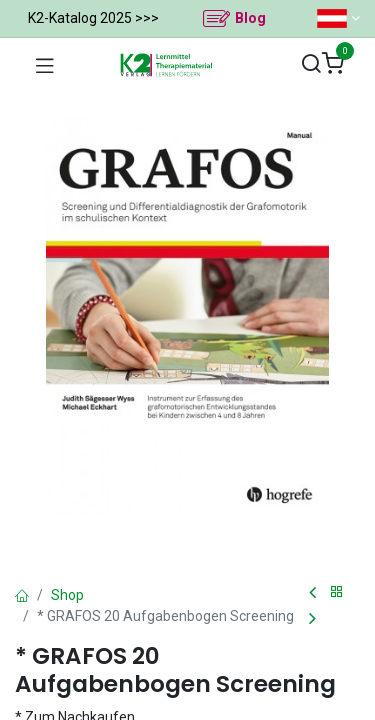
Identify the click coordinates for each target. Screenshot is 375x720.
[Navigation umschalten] (45, 65)
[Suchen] (311, 64)
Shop (67, 595)
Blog (250, 18)
